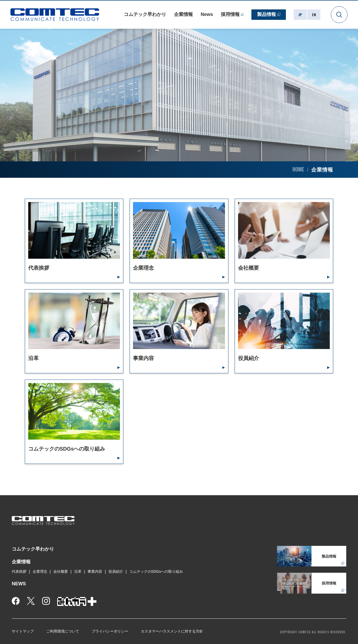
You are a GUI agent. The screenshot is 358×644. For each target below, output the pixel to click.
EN (314, 14)
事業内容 (95, 571)
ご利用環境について (63, 631)
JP (300, 14)
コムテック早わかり (145, 14)
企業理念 (40, 571)
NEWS (19, 584)
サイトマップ (23, 631)
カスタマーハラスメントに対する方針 (172, 631)
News (207, 14)
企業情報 (183, 14)
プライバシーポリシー (110, 631)
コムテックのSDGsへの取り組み (156, 571)
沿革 (78, 571)
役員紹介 (116, 571)
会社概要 (61, 571)
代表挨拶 (19, 571)
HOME (298, 169)
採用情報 (230, 14)
